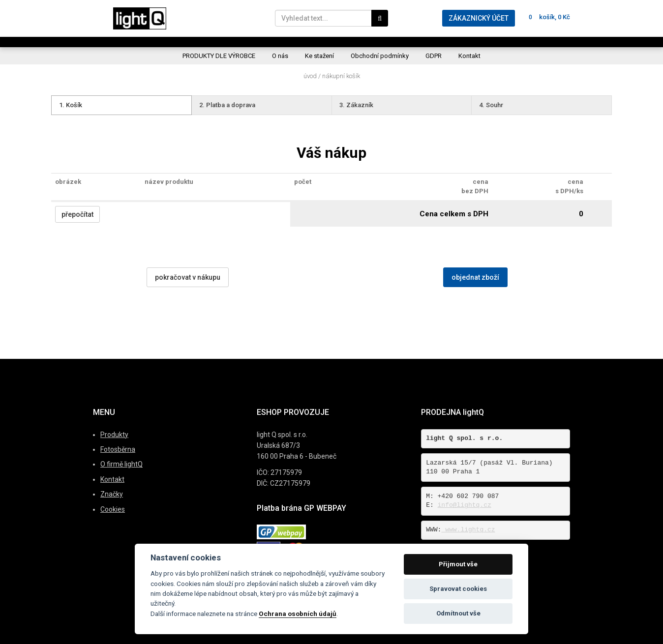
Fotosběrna (118, 449)
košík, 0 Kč (547, 17)
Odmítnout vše (458, 613)
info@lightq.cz (465, 505)
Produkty (114, 435)
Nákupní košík (341, 76)
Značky (112, 494)
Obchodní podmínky (380, 56)
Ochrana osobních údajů (298, 614)
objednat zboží (475, 277)
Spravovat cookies (458, 589)
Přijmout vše (458, 564)
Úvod (310, 76)
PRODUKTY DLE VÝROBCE (219, 56)
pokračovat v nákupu (188, 277)
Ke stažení (319, 56)
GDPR (434, 56)
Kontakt (469, 56)
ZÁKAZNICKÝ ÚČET (479, 18)
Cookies (113, 509)
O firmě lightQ (121, 464)
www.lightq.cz (468, 530)
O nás (280, 56)
